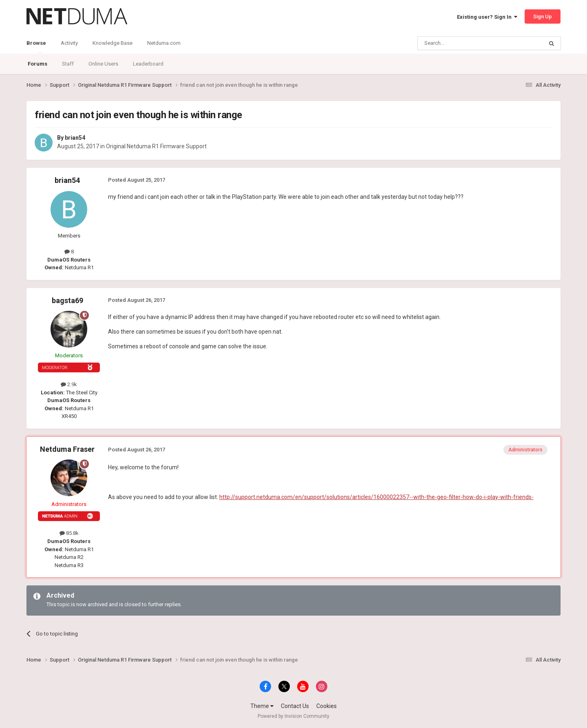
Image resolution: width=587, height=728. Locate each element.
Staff (68, 64)
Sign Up (543, 16)
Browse (36, 47)
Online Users (103, 64)
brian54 (75, 138)
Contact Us (295, 706)
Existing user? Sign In (487, 17)
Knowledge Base (113, 43)
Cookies (327, 706)
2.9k (69, 384)
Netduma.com (164, 43)
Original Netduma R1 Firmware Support (156, 146)
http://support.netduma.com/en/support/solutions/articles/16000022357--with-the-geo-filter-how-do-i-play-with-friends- (376, 497)
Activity (69, 43)
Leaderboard (148, 64)
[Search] (461, 43)
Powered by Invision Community (293, 716)
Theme (262, 706)
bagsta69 (67, 300)
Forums (38, 64)
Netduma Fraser (67, 449)
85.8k (69, 533)
